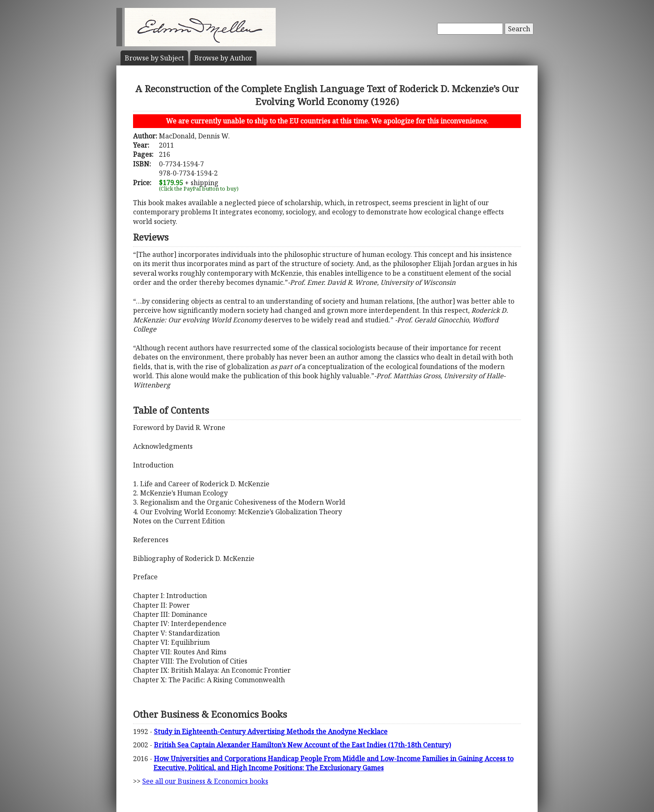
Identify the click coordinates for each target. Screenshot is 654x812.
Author (223, 58)
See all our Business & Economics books (205, 781)
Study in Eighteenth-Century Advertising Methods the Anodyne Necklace (271, 732)
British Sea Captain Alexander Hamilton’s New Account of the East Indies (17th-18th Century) (302, 745)
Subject (154, 58)
